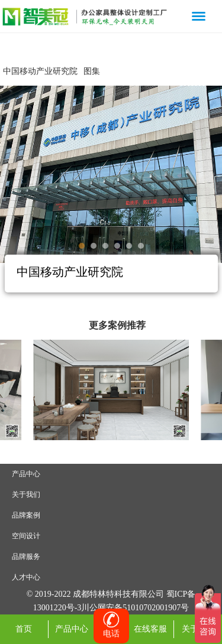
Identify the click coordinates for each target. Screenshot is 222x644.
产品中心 (26, 474)
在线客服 (150, 629)
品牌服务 (26, 557)
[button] (82, 246)
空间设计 (26, 536)
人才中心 (26, 577)
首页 (24, 629)
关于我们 (26, 495)
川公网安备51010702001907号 (135, 608)
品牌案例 (26, 515)
